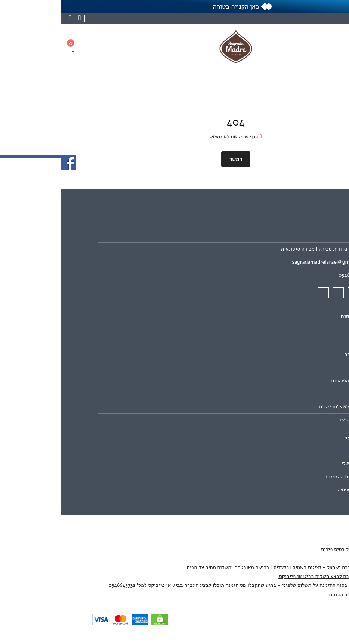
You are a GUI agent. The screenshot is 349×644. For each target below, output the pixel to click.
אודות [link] (299, 236)
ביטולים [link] (297, 394)
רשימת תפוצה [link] (291, 490)
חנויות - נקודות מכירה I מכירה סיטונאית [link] (262, 249)
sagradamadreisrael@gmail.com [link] (268, 262)
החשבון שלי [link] (292, 463)
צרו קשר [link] (296, 341)
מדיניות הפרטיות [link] (287, 380)
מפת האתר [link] (294, 354)
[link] (333, 597)
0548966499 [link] (291, 275)
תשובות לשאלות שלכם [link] (281, 407)
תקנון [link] (299, 367)
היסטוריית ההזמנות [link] (285, 476)
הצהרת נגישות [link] (290, 420)
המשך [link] (174, 159)
